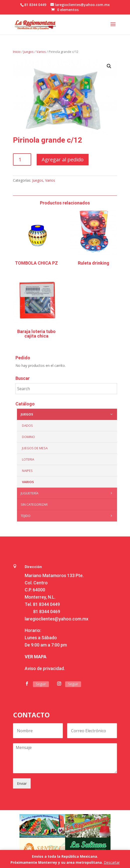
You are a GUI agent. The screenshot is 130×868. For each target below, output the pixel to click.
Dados (27, 425)
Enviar (22, 783)
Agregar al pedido (63, 159)
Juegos (29, 52)
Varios (41, 52)
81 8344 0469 (47, 612)
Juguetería (68, 493)
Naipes (27, 471)
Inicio (17, 52)
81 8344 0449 (46, 604)
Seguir (41, 684)
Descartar (112, 862)
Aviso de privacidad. (45, 668)
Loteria (28, 459)
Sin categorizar (34, 504)
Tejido (68, 516)
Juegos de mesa (35, 448)
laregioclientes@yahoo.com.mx (57, 619)
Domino (28, 437)
